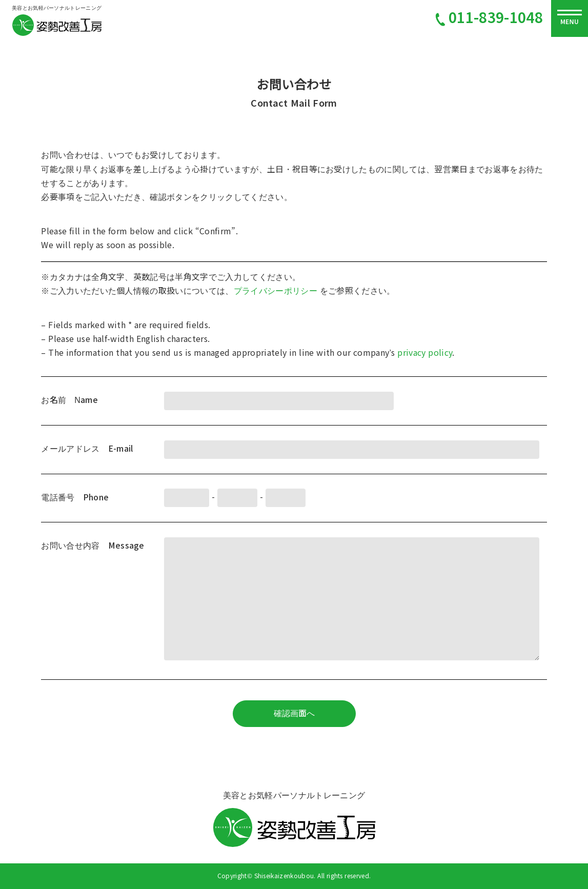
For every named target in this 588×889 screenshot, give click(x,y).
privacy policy (425, 353)
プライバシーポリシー (277, 291)
